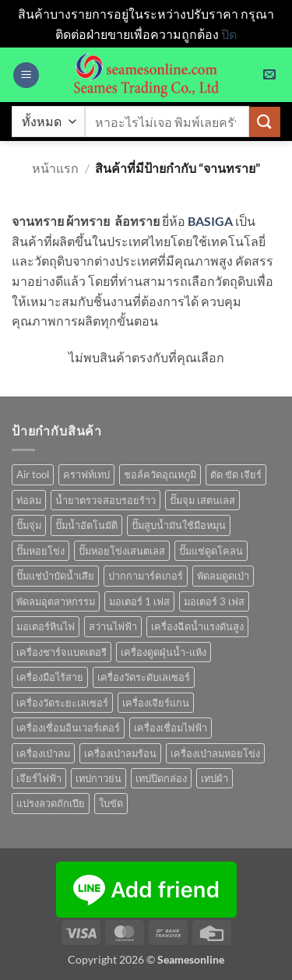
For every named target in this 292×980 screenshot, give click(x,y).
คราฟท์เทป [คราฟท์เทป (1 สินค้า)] (86, 474)
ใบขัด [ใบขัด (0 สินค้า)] (111, 803)
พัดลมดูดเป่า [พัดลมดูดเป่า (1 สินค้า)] (223, 576)
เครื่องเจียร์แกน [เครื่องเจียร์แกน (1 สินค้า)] (156, 703)
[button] (26, 75)
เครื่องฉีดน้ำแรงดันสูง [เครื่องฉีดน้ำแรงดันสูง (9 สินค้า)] (197, 626)
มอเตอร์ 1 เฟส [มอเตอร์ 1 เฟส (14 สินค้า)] (139, 601)
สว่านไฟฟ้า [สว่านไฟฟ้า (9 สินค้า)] (113, 626)
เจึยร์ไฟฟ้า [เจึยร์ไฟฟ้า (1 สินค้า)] (39, 778)
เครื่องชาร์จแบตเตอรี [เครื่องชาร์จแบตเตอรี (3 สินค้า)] (62, 652)
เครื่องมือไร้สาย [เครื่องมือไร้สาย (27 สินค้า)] (50, 677)
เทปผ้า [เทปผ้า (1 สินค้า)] (215, 778)
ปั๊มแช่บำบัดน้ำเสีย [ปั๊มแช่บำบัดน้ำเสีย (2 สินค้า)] (55, 576)
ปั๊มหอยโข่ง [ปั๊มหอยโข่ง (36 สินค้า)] (40, 551)
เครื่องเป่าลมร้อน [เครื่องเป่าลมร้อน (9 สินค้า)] (120, 753)
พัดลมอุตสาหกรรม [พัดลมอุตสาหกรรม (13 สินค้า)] (56, 601)
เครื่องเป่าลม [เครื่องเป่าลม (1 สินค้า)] (43, 753)
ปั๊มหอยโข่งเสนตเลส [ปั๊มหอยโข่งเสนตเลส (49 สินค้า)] (122, 551)
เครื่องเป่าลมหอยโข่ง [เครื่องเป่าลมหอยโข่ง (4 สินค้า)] (215, 753)
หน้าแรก (55, 168)
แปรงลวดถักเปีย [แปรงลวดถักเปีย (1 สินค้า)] (51, 803)
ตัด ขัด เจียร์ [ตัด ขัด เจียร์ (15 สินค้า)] (236, 474)
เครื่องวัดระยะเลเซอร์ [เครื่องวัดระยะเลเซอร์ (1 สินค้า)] (62, 703)
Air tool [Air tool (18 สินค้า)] (33, 474)
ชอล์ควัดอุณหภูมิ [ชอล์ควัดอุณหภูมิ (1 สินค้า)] (160, 474)
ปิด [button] (229, 34)
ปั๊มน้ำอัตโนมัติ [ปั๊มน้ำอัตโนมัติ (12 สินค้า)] (86, 525)
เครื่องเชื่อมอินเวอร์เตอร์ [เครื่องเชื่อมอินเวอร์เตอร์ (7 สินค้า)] (68, 728)
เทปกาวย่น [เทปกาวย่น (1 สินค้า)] (99, 778)
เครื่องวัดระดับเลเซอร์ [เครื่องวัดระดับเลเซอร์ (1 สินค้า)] (144, 677)
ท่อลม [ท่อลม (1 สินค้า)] (29, 500)
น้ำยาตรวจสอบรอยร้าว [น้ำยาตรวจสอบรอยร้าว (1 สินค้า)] (106, 500)
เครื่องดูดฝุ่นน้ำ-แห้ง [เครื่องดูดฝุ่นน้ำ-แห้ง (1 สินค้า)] (164, 652)
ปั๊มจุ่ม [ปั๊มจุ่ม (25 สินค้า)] (29, 525)
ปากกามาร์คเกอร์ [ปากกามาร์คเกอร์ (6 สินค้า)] (146, 576)
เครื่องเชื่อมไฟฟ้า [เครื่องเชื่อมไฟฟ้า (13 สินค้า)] (171, 728)
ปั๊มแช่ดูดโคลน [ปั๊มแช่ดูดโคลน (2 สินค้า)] (211, 551)
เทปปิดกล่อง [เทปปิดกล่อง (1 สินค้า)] (161, 778)
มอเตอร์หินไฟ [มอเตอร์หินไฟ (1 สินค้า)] (46, 626)
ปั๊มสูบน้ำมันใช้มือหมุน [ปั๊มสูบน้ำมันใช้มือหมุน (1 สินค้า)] (179, 525)
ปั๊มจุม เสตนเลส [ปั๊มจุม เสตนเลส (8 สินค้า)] (202, 500)
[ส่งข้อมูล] (265, 122)
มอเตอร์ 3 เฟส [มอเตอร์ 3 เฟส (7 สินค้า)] (214, 601)
